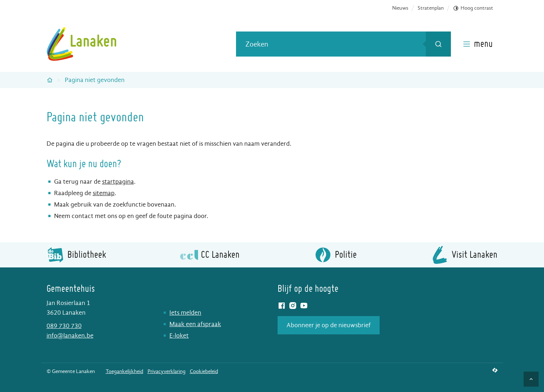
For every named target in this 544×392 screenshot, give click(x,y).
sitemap (104, 193)
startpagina (118, 182)
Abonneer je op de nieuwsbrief (329, 325)
